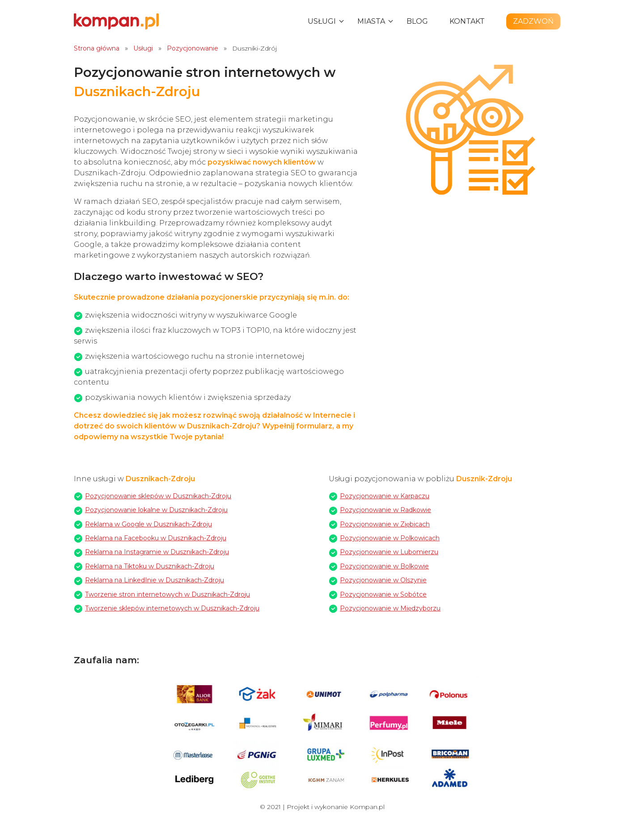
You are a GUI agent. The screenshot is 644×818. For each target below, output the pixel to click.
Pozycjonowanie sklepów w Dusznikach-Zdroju (158, 496)
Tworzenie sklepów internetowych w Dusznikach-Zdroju (172, 608)
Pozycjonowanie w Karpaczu (385, 496)
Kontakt (467, 21)
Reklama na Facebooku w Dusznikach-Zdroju (156, 538)
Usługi (322, 21)
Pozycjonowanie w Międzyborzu (390, 608)
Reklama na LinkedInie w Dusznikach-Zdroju (155, 580)
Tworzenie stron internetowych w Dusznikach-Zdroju (167, 594)
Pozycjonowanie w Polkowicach (390, 538)
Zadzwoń (533, 21)
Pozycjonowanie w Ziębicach (385, 524)
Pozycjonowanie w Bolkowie (384, 566)
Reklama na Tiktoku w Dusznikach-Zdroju (150, 566)
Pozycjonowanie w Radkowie (386, 510)
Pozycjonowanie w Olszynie (383, 580)
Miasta (371, 21)
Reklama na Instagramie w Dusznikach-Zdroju (157, 552)
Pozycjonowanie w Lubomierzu (389, 552)
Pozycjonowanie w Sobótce (383, 594)
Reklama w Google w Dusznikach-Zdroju (148, 524)
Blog (417, 21)
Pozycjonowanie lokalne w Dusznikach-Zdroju (156, 510)
